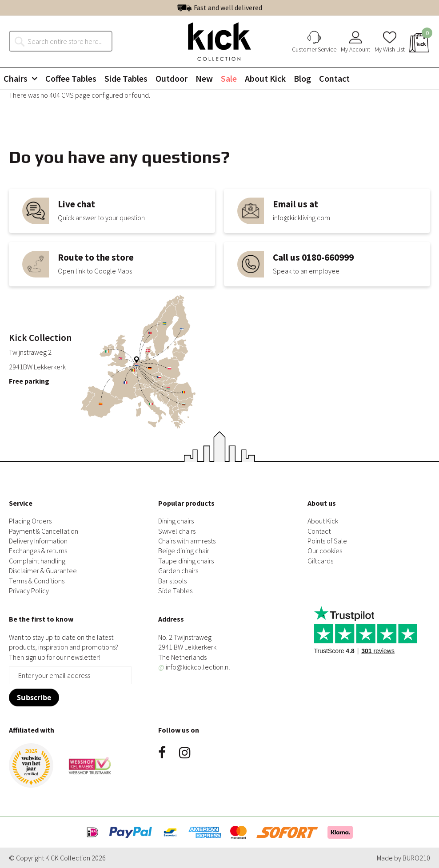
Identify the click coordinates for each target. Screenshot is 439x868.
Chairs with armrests (187, 541)
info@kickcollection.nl (194, 667)
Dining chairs (176, 521)
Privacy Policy (29, 591)
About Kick (323, 521)
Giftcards (320, 561)
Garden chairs (178, 571)
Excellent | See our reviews (239, 8)
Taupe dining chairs (186, 561)
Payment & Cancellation (44, 531)
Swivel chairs (177, 531)
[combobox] (65, 41)
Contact (319, 531)
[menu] (219, 79)
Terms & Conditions (37, 581)
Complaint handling (37, 561)
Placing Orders (30, 521)
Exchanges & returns (38, 551)
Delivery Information (38, 541)
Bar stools (172, 581)
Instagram (185, 753)
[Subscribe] (34, 698)
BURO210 (416, 858)
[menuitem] (24, 79)
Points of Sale (327, 541)
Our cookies (325, 551)
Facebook (162, 753)
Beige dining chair (184, 551)
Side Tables (175, 591)
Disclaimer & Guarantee (43, 571)
